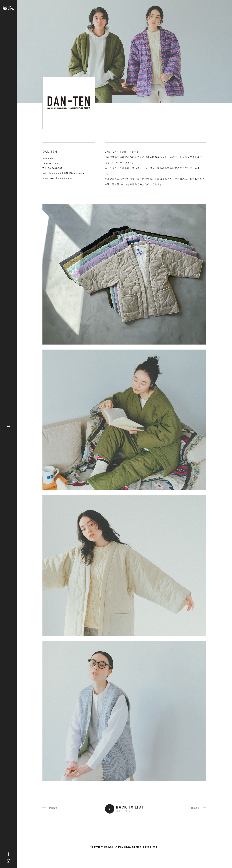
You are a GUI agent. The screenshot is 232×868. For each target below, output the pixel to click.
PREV (53, 808)
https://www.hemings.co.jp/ (57, 178)
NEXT (195, 808)
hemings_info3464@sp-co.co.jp (67, 173)
